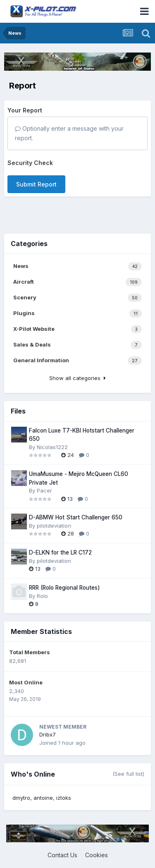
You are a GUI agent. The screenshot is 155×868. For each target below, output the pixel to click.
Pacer (44, 490)
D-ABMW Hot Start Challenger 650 (76, 517)
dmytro (21, 798)
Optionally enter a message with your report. (69, 133)
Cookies (97, 855)
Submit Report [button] (36, 184)
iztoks (64, 798)
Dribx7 (48, 734)
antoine (43, 798)
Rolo (42, 596)
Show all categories (77, 378)
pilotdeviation (54, 526)
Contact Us (62, 855)
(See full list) (128, 774)
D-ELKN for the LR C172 (60, 552)
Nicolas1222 (52, 447)
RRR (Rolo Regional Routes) (64, 588)
